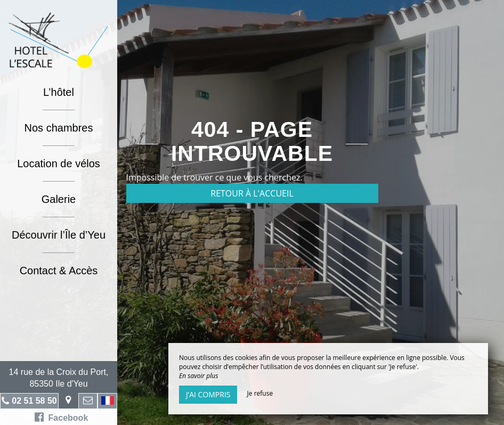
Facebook (62, 417)
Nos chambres (59, 128)
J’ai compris (208, 394)
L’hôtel (59, 92)
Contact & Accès (59, 271)
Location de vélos (59, 164)
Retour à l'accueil (252, 193)
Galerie (59, 199)
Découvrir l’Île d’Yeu (59, 235)
